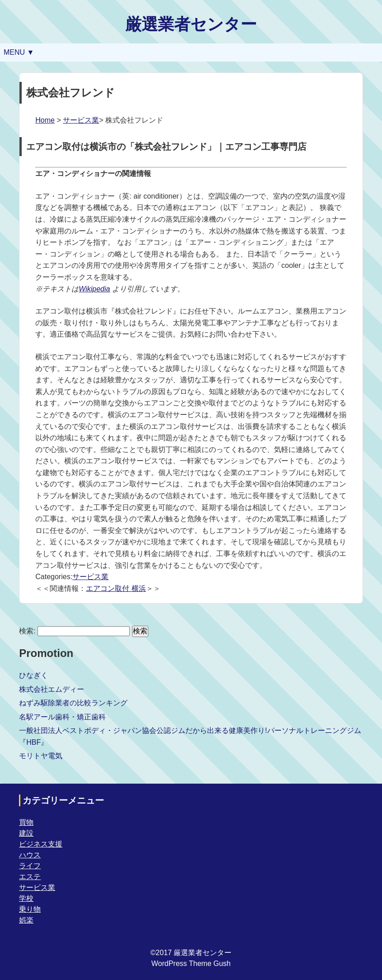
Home (45, 120)
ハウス (30, 855)
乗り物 (30, 909)
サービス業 (81, 120)
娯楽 (26, 920)
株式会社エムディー (52, 689)
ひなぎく (33, 675)
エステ (30, 877)
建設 (26, 833)
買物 (26, 822)
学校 (26, 898)
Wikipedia (94, 289)
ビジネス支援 (41, 844)
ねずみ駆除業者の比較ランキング (73, 703)
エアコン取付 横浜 (116, 588)
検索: (27, 631)
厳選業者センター (191, 24)
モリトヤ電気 (41, 756)
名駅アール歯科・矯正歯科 (62, 717)
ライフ (30, 866)
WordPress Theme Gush (191, 963)
